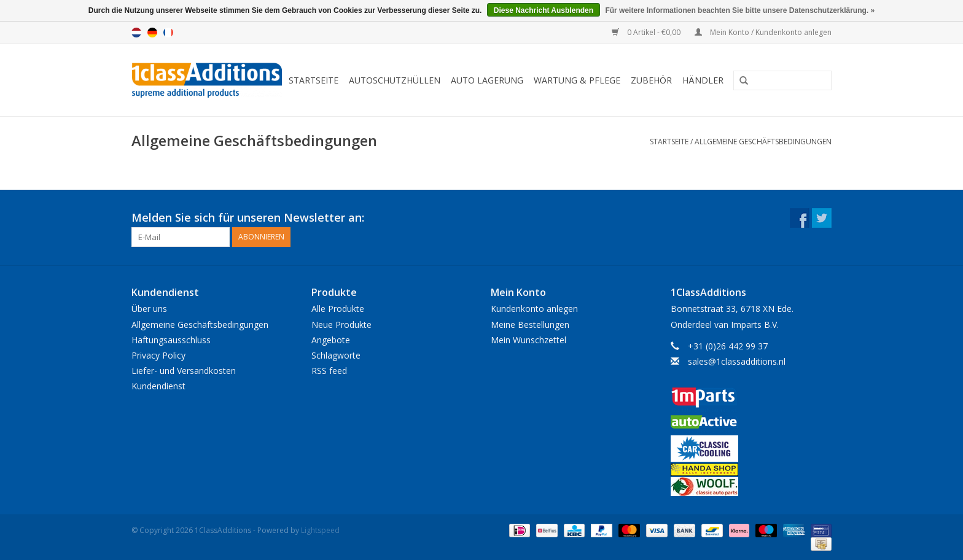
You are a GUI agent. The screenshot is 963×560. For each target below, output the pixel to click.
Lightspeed (320, 530)
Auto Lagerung (487, 80)
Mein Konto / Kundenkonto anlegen (763, 32)
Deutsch (152, 33)
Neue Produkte (341, 325)
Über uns (149, 309)
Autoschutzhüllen (395, 80)
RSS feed (329, 371)
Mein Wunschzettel (528, 340)
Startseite (314, 80)
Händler (703, 80)
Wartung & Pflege (577, 80)
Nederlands (136, 33)
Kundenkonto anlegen (534, 309)
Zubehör (651, 80)
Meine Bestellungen (530, 325)
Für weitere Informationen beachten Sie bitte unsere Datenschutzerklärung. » (740, 10)
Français (168, 33)
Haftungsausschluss (171, 340)
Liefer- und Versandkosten (184, 371)
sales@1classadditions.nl (737, 361)
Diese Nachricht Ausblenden (544, 10)
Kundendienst (158, 386)
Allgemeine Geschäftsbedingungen (763, 142)
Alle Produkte (338, 309)
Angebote (331, 340)
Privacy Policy (158, 355)
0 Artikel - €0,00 (647, 32)
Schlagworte (336, 355)
